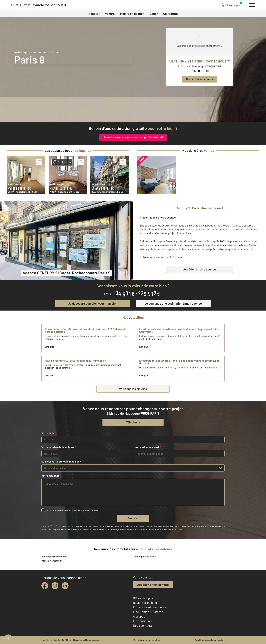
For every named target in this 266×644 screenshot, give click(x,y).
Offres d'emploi (143, 598)
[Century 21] (39, 5)
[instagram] (55, 586)
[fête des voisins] (133, 110)
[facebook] (45, 586)
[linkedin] (65, 586)
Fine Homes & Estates (148, 612)
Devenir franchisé (145, 603)
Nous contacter (143, 625)
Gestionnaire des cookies (210, 640)
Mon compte (231, 5)
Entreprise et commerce (150, 607)
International (142, 621)
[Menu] (252, 5)
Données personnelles (147, 640)
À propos (139, 616)
